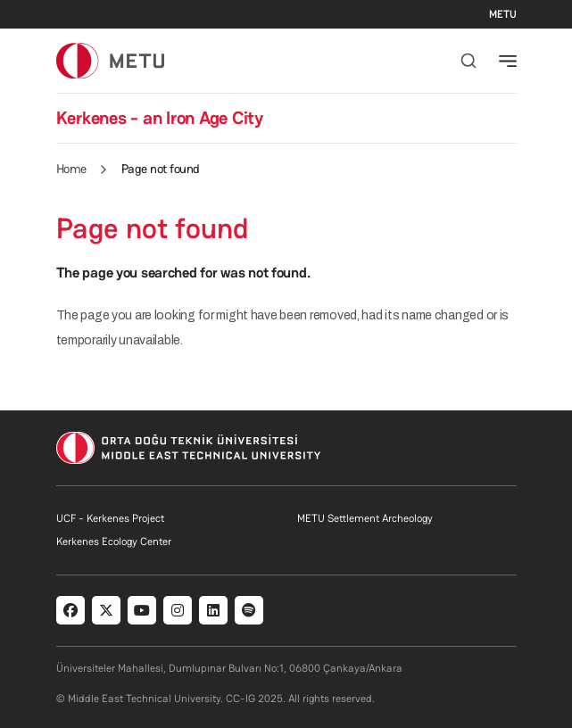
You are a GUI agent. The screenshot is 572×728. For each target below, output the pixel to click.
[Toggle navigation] (508, 61)
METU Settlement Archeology (365, 518)
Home (71, 169)
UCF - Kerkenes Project (110, 518)
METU (503, 14)
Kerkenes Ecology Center (114, 542)
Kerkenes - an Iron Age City (160, 118)
